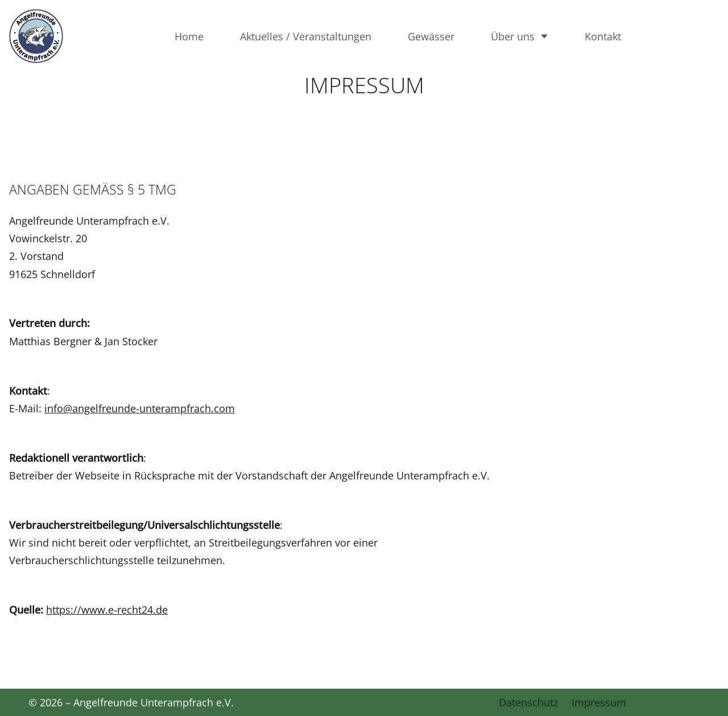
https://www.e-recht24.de (107, 609)
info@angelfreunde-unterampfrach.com (140, 408)
